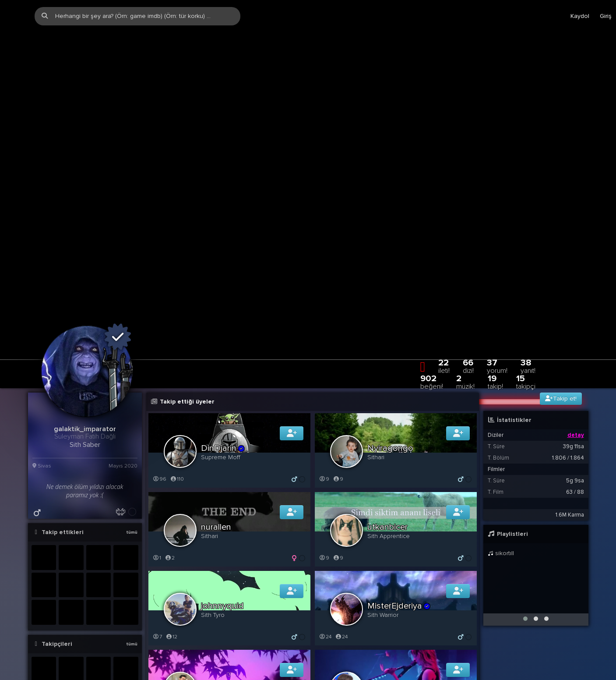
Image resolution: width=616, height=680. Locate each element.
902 (432, 317)
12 (172, 572)
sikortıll (501, 488)
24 (325, 572)
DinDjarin (223, 383)
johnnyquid (222, 541)
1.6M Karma (570, 450)
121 (326, 651)
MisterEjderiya (399, 541)
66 (468, 301)
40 (176, 651)
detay (576, 370)
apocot (219, 620)
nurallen (216, 462)
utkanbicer (387, 462)
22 (444, 301)
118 (343, 651)
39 (159, 651)
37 (497, 301)
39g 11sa (574, 382)
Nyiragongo (390, 383)
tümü (132, 467)
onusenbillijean (396, 620)
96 (160, 414)
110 (177, 414)
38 (528, 301)
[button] (525, 554)
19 (495, 317)
